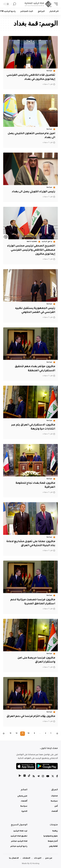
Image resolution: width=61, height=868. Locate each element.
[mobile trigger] (55, 4)
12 (17, 733)
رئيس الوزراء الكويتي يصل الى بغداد (33, 192)
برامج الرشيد (47, 242)
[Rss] (34, 777)
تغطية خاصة (32, 242)
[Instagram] (43, 777)
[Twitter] (53, 777)
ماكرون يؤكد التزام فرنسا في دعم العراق (31, 716)
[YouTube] (48, 777)
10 (29, 733)
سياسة (49, 71)
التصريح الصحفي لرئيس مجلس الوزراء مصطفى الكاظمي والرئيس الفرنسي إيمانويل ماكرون (31, 250)
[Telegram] (38, 777)
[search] (14, 4)
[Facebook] (57, 777)
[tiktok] (29, 777)
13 (11, 733)
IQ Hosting (35, 864)
